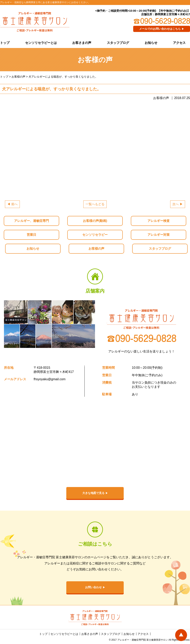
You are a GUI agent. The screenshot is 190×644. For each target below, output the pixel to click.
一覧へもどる (95, 204)
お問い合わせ (93, 587)
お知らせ (151, 43)
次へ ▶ (178, 204)
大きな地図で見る (93, 493)
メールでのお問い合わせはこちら (160, 29)
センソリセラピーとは (41, 43)
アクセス (179, 43)
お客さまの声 (82, 43)
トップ (5, 43)
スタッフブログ (118, 43)
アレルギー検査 (159, 221)
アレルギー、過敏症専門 (31, 221)
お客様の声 (96, 249)
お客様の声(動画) (95, 221)
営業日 (31, 235)
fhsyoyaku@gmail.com (50, 379)
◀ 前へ (12, 204)
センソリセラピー (95, 235)
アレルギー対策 (159, 235)
